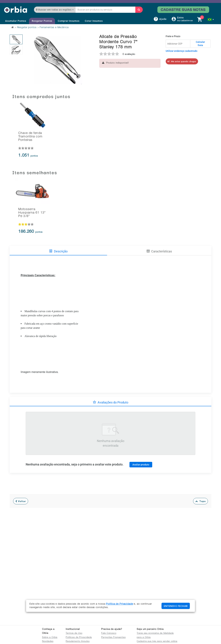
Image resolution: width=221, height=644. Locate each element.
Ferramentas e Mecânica (54, 28)
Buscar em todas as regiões (55, 10)
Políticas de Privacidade (79, 638)
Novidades (48, 641)
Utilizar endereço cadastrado (182, 51)
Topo (201, 501)
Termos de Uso (74, 633)
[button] (211, 20)
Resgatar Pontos (42, 21)
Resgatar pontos (27, 28)
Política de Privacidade (119, 604)
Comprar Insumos (69, 21)
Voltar (21, 501)
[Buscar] (139, 10)
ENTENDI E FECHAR (176, 606)
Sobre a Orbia (50, 638)
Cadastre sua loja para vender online (157, 641)
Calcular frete (200, 44)
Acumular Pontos (16, 21)
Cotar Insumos (94, 21)
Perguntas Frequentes (113, 638)
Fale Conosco (109, 633)
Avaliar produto (141, 465)
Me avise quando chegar (182, 61)
